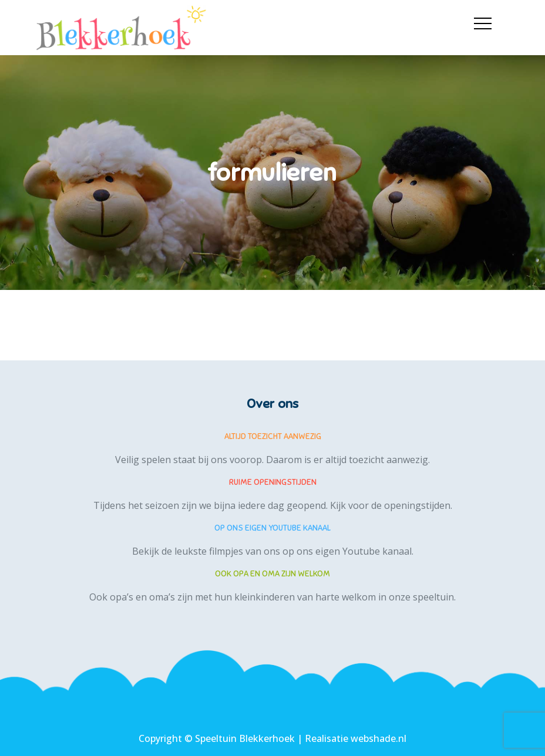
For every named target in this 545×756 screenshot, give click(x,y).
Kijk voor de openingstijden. (391, 505)
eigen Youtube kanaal (364, 551)
